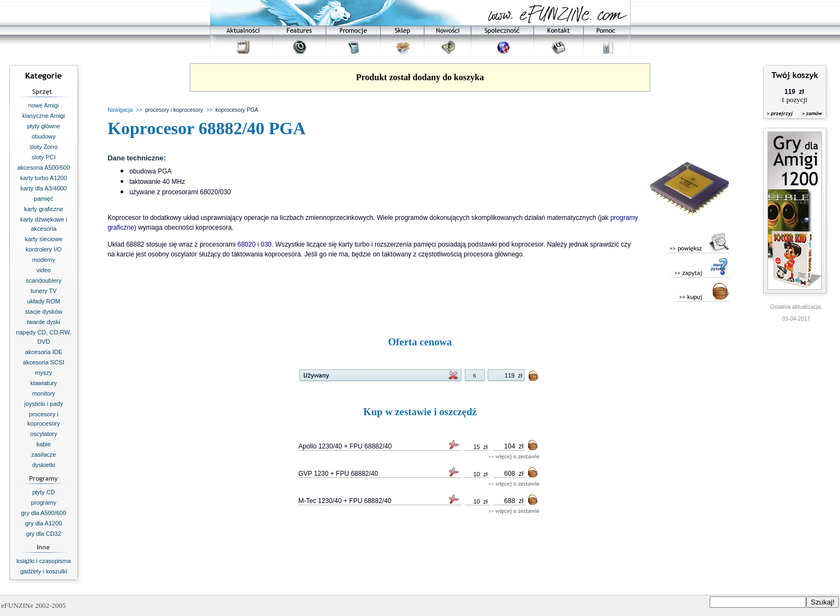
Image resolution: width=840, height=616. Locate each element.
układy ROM (44, 301)
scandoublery (43, 280)
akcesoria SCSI (44, 362)
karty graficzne (44, 209)
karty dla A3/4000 (43, 188)
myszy (43, 373)
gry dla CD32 (44, 534)
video (44, 270)
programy (44, 503)
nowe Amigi (44, 105)
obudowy (44, 136)
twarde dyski (43, 322)
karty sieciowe (43, 239)
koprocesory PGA (237, 110)
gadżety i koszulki (44, 571)
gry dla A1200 (43, 523)
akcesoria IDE (44, 352)
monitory (44, 393)
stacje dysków (44, 312)
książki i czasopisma (44, 561)
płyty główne (44, 126)
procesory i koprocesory (174, 110)
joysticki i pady (44, 404)
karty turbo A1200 (44, 178)
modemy (44, 260)
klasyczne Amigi (44, 116)
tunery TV (44, 291)
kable (44, 444)
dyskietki (44, 465)
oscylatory (44, 434)
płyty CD (44, 492)
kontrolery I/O (44, 249)
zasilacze (43, 454)
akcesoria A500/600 (44, 168)
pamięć (43, 199)
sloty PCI (44, 157)
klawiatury (44, 383)
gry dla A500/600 (44, 513)
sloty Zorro (44, 147)
